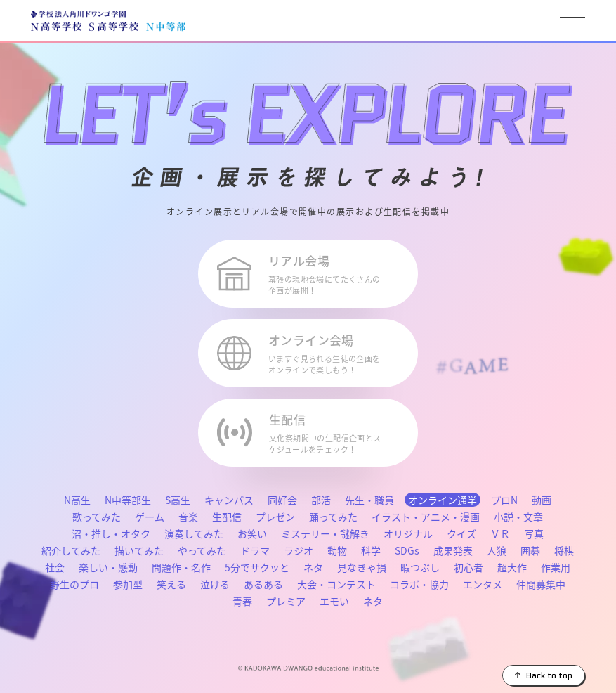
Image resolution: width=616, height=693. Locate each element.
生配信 (227, 517)
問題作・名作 (181, 567)
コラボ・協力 (419, 584)
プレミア (286, 601)
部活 (321, 500)
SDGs (407, 550)
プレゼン (275, 517)
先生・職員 (369, 500)
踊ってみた (333, 517)
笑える (171, 584)
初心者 (468, 567)
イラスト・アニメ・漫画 (426, 517)
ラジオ (299, 550)
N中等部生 (128, 500)
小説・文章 (518, 517)
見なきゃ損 (362, 567)
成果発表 (453, 550)
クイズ (461, 533)
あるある (263, 584)
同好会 (282, 500)
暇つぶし (420, 567)
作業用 (556, 567)
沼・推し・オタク (111, 533)
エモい (334, 601)
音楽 (188, 517)
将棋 (564, 550)
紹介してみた (71, 550)
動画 (542, 500)
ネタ (313, 567)
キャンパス (229, 500)
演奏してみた (194, 533)
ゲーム (150, 517)
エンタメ (483, 584)
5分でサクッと (257, 567)
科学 (371, 550)
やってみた (202, 550)
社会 (55, 567)
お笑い (252, 533)
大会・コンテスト (336, 584)
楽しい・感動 (108, 567)
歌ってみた (97, 517)
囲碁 (530, 550)
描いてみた (139, 550)
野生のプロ (74, 584)
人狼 (497, 550)
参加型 (128, 584)
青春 (242, 601)
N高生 (77, 500)
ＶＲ (500, 533)
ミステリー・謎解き (325, 533)
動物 (337, 550)
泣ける (215, 584)
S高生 (178, 500)
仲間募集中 (541, 584)
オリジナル (408, 533)
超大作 (512, 567)
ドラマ (255, 550)
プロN (504, 500)
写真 (534, 533)
